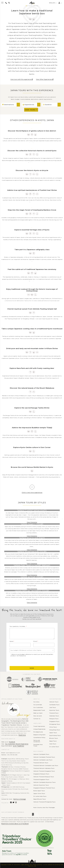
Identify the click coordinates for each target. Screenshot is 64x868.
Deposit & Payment (39, 735)
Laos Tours (53, 707)
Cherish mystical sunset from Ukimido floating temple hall (32, 309)
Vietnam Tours (54, 702)
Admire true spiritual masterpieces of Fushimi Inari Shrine (32, 190)
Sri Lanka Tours (54, 747)
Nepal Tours (53, 741)
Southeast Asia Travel (38, 745)
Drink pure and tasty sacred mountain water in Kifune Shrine (32, 349)
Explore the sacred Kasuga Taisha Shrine (32, 408)
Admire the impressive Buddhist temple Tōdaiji (32, 428)
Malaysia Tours (54, 719)
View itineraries (32, 522)
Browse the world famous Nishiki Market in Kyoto (32, 467)
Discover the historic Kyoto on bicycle (32, 170)
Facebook (12, 742)
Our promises (38, 705)
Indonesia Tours (54, 716)
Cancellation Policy (39, 737)
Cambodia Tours (54, 705)
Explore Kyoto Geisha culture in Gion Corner (32, 447)
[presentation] (24, 661)
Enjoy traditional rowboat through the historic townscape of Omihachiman (32, 290)
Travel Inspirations (39, 726)
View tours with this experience (22, 79)
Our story (36, 702)
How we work (38, 716)
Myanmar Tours (54, 710)
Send (32, 668)
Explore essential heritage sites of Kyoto (32, 230)
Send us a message (20, 799)
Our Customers (38, 707)
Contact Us (37, 719)
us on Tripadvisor (19, 746)
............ (36, 805)
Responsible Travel (39, 710)
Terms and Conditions (37, 741)
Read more (22, 735)
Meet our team (38, 713)
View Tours (31, 110)
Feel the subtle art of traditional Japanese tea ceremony (32, 269)
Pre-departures (38, 732)
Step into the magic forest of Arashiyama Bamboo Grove (32, 210)
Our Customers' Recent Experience (17, 744)
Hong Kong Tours (55, 730)
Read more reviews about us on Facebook (15, 824)
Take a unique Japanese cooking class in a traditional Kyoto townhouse (32, 329)
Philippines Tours (55, 724)
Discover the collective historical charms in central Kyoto (32, 151)
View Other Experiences (45, 79)
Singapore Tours (54, 721)
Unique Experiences (39, 729)
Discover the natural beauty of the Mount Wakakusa (32, 388)
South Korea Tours (55, 735)
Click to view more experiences (32, 493)
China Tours (53, 727)
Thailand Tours (54, 713)
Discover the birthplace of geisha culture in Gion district (32, 131)
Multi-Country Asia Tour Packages (44, 807)
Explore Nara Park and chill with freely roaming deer (32, 368)
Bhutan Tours (54, 738)
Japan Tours (53, 733)
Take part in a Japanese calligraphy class (32, 250)
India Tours (53, 744)
